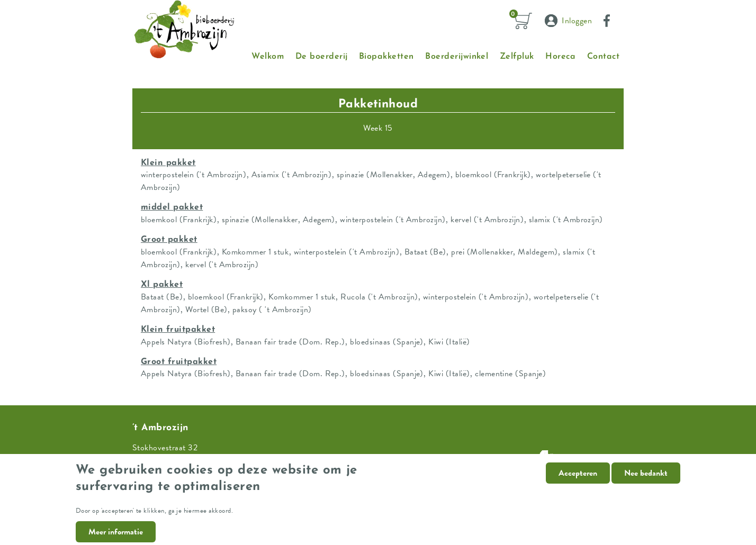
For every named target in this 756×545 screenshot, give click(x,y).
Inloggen (577, 21)
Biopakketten (386, 57)
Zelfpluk (517, 57)
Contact (603, 57)
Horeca (560, 57)
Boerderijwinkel (457, 57)
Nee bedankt (646, 482)
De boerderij (322, 57)
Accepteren (578, 482)
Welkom (268, 57)
